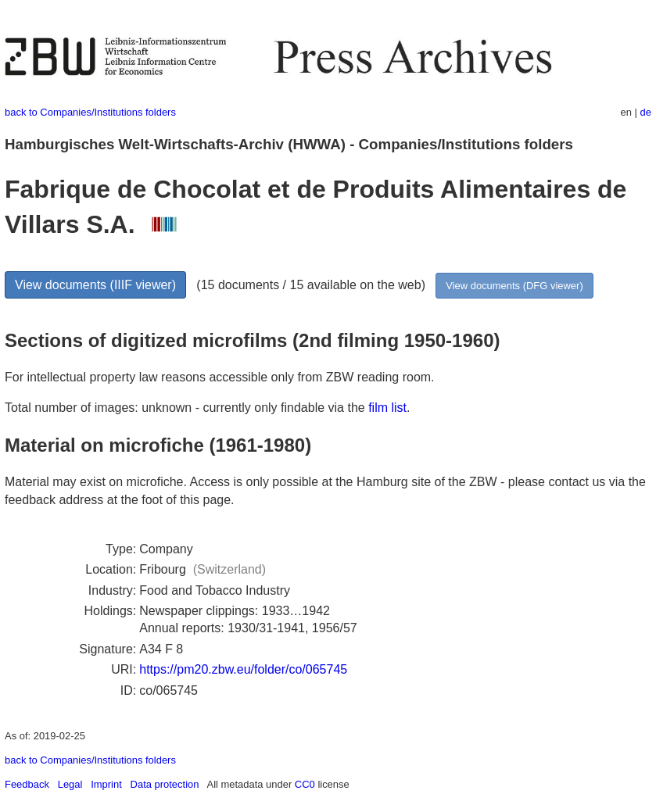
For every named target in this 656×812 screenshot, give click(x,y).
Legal (70, 784)
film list (387, 408)
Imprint (106, 784)
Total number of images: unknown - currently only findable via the (186, 408)
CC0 (305, 784)
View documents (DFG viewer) (514, 286)
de (646, 112)
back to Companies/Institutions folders (90, 112)
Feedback (27, 784)
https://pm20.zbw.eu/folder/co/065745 (243, 669)
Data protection (165, 784)
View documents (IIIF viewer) (95, 285)
